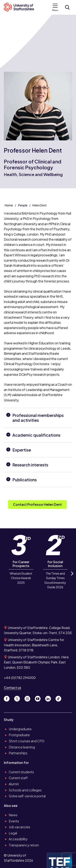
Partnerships (18, 753)
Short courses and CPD (27, 741)
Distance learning (22, 747)
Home (9, 205)
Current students (21, 772)
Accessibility (18, 839)
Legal (13, 833)
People (23, 205)
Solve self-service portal (27, 796)
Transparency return (24, 845)
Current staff (18, 778)
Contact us (12, 688)
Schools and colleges (25, 790)
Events (14, 821)
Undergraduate (20, 729)
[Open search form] (67, 7)
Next (72, 577)
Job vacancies (19, 827)
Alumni (14, 784)
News (13, 815)
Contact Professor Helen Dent (37, 504)
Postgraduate (19, 735)
